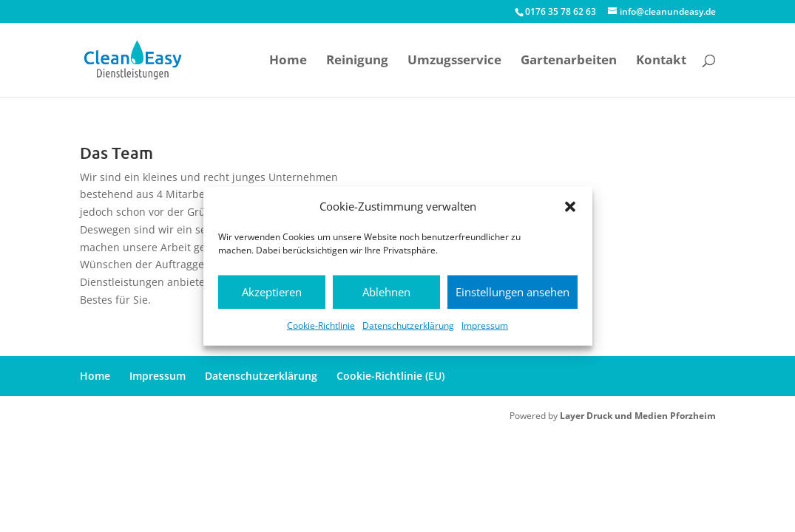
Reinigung (357, 61)
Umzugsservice (454, 61)
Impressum (485, 325)
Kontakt (661, 61)
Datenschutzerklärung (408, 325)
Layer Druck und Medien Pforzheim (638, 416)
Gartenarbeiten (569, 61)
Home (288, 61)
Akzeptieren (272, 292)
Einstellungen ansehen (512, 292)
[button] (570, 207)
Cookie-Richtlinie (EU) (390, 376)
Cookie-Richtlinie (321, 325)
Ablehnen (386, 292)
